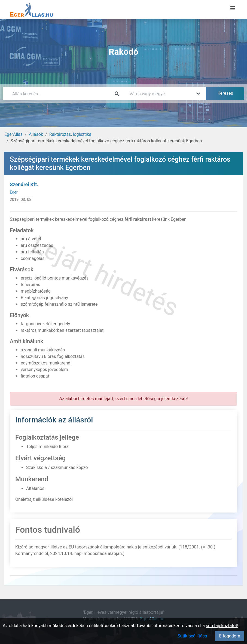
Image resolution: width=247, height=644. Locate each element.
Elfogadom (230, 636)
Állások (36, 134)
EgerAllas (13, 134)
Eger (14, 192)
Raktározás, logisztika (70, 134)
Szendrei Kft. (24, 184)
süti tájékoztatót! (222, 626)
